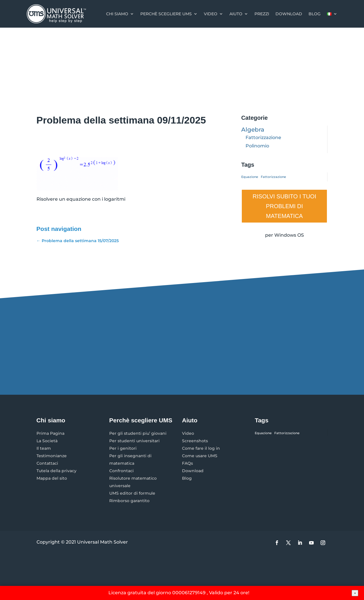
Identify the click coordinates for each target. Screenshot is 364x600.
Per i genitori (123, 448)
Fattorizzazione (263, 137)
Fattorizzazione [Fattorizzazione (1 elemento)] (273, 177)
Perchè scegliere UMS (166, 14)
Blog (315, 14)
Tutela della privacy (56, 471)
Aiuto (236, 14)
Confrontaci (121, 471)
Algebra (253, 130)
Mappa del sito (52, 478)
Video (211, 14)
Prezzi (262, 14)
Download (289, 14)
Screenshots (195, 441)
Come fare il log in (201, 448)
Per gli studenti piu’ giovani (138, 433)
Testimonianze (52, 456)
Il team (44, 448)
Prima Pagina (50, 433)
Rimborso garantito (129, 501)
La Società (47, 441)
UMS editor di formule (132, 493)
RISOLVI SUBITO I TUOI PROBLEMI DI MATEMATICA (285, 206)
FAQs (187, 463)
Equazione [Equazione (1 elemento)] (250, 177)
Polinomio (257, 146)
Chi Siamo (117, 14)
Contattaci (47, 463)
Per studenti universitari (134, 441)
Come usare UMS (200, 456)
